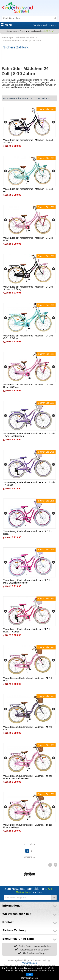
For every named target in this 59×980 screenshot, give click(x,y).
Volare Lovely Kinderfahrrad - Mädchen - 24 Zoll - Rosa (27, 533)
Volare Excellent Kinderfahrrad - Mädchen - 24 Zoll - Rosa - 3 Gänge (29, 386)
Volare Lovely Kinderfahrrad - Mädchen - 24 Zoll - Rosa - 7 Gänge (27, 630)
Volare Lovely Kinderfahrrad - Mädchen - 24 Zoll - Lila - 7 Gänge (29, 484)
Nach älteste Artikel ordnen (17, 99)
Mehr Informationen (29, 978)
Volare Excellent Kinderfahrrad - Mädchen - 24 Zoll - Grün (29, 190)
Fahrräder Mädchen (25, 38)
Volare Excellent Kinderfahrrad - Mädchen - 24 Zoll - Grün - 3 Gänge (29, 337)
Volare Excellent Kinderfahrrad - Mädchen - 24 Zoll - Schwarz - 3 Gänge (29, 288)
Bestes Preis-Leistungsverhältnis (35, 946)
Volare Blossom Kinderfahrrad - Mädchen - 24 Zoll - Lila (28, 728)
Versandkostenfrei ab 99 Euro (34, 950)
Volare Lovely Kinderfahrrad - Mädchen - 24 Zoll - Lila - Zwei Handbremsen (29, 435)
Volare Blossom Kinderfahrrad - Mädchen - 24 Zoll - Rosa (28, 679)
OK (29, 974)
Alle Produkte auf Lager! (34, 953)
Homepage (7, 38)
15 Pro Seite (42, 99)
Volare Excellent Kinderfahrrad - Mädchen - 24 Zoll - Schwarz (29, 141)
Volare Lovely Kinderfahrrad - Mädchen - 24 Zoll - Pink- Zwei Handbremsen (27, 581)
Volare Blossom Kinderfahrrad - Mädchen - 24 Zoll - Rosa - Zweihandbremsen (28, 777)
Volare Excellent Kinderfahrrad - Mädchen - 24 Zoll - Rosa (29, 239)
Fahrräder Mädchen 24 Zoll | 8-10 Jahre (21, 41)
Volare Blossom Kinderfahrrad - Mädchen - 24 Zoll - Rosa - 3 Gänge (28, 826)
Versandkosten (29, 963)
